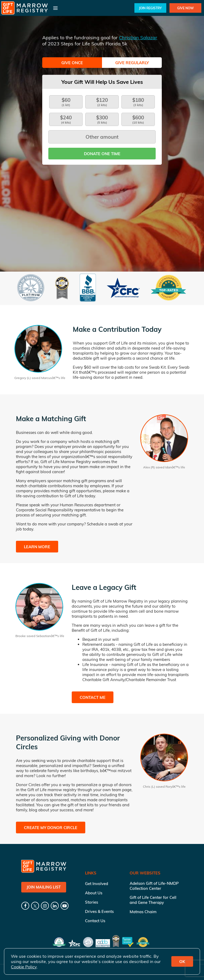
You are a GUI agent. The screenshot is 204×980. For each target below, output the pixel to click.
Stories (92, 902)
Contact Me (93, 697)
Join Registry (150, 8)
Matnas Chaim (143, 912)
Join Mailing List (44, 887)
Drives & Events (99, 911)
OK (182, 962)
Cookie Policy (24, 967)
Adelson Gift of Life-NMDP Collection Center (154, 886)
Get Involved (97, 884)
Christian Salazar (138, 38)
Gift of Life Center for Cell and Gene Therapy (153, 900)
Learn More (37, 547)
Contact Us (95, 921)
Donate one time (102, 154)
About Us (94, 893)
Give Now (185, 8)
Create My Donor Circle (51, 828)
